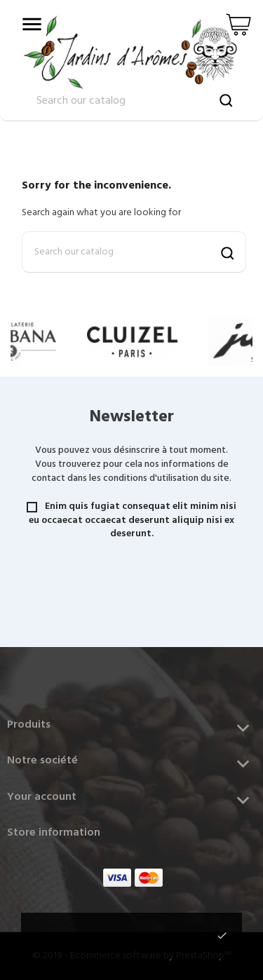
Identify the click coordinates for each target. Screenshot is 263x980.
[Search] (134, 252)
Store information (54, 833)
